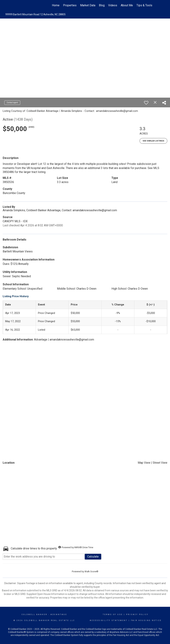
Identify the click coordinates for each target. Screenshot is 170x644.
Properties (70, 5)
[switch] (146, 103)
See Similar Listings (153, 141)
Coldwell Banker (34, 615)
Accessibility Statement (109, 620)
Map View (144, 463)
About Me (127, 5)
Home (56, 5)
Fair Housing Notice (146, 620)
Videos (113, 5)
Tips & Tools (144, 5)
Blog (102, 5)
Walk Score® (91, 571)
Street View (160, 463)
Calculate (93, 557)
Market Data (88, 5)
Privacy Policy (137, 615)
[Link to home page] (20, 5)
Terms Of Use (113, 615)
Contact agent (12, 103)
